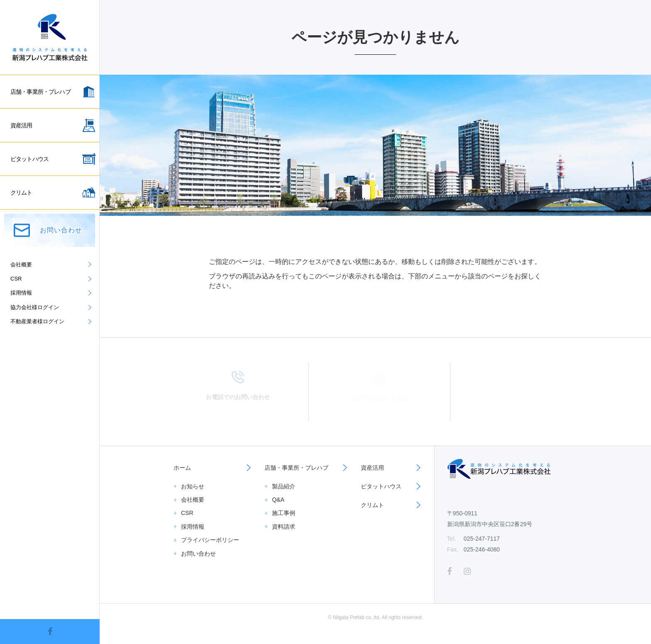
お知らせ (193, 486)
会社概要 (193, 500)
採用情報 (193, 527)
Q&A (278, 500)
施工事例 (284, 513)
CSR (187, 513)
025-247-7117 (482, 539)
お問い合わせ (198, 554)
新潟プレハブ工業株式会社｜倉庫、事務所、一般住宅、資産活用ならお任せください (50, 37)
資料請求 (284, 527)
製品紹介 (284, 486)
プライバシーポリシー (210, 540)
